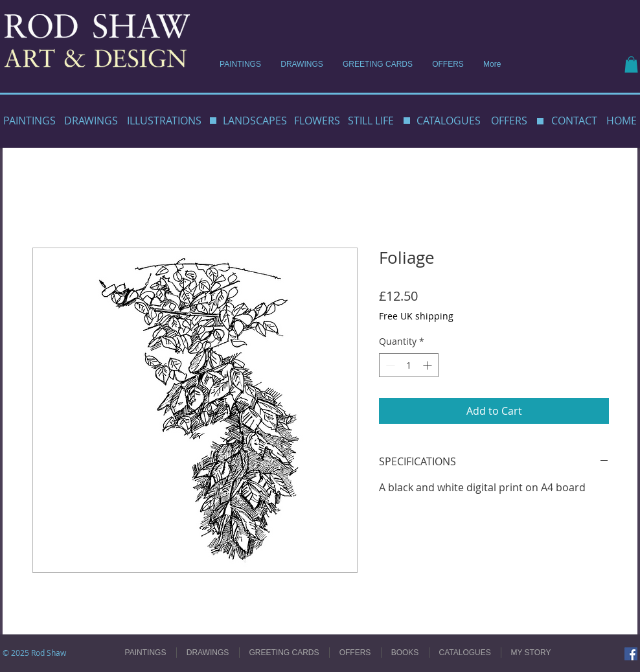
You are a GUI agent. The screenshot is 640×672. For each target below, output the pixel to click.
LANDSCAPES (255, 121)
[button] (631, 64)
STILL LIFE (371, 121)
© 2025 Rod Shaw (34, 653)
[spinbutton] (409, 365)
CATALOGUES (449, 121)
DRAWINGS (91, 121)
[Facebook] (631, 654)
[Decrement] (389, 365)
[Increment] (429, 365)
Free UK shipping (416, 316)
